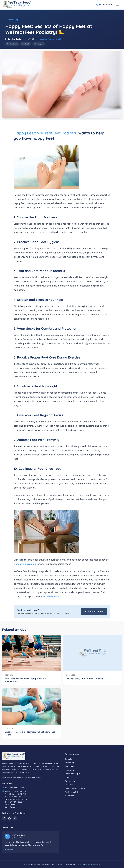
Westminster (70, 796)
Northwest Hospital (73, 774)
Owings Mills (70, 781)
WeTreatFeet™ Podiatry (39, 864)
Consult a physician (25, 564)
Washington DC (71, 792)
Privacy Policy (69, 864)
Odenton (68, 777)
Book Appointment (94, 611)
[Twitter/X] (15, 818)
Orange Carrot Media (92, 864)
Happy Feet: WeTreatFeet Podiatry (45, 133)
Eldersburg (69, 763)
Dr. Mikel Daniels (15, 39)
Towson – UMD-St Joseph (76, 788)
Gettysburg (70, 766)
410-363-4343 (51, 596)
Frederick (69, 785)
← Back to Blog (12, 20)
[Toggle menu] (117, 5)
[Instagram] (9, 818)
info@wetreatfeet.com (15, 788)
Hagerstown (70, 770)
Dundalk (68, 759)
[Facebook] (4, 818)
